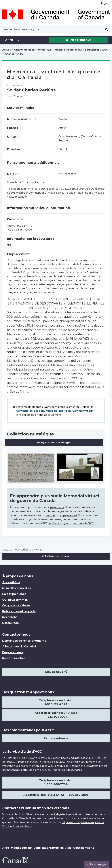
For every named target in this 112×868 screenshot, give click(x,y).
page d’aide (57, 507)
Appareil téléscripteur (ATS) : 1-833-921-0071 (56, 715)
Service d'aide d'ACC (20, 758)
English (105, 3)
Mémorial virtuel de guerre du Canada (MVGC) (82, 50)
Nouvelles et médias (16, 588)
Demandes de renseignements (24, 641)
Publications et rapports (19, 611)
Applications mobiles (49, 848)
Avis (68, 848)
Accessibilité (11, 582)
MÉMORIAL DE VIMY (20, 226)
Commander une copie (43, 193)
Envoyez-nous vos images (54, 443)
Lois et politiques (14, 594)
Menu (12, 40)
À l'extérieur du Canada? (19, 647)
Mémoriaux (45, 50)
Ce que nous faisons (16, 605)
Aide (6, 848)
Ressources (10, 623)
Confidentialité (84, 848)
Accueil (6, 50)
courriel (51, 515)
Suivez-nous (56, 672)
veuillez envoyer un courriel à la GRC (71, 523)
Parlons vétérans (56, 738)
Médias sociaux (22, 848)
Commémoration (24, 50)
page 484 (54, 189)
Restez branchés (14, 658)
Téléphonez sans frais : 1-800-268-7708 (56, 782)
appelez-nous (69, 515)
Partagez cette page (56, 556)
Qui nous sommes (15, 600)
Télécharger (84, 193)
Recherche (10, 617)
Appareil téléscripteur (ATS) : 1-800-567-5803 (56, 795)
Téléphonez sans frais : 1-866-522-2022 (56, 702)
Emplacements (13, 652)
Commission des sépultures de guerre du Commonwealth (55, 411)
